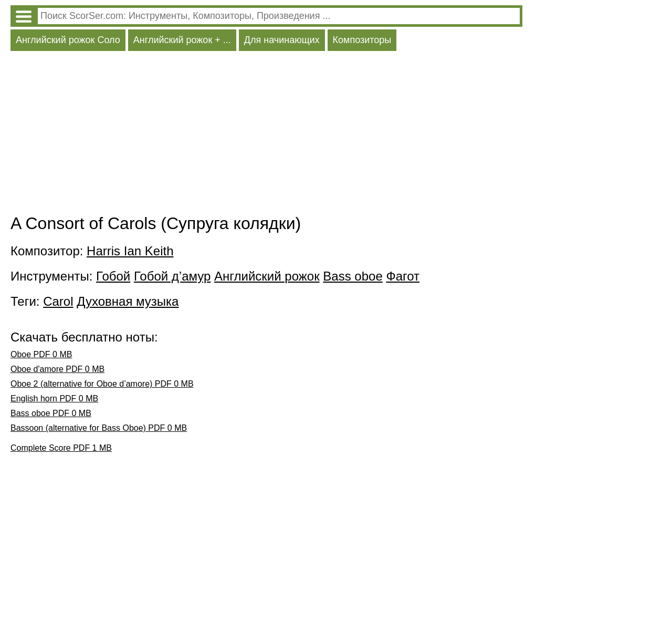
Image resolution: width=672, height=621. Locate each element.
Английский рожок (267, 276)
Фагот (403, 276)
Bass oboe (353, 276)
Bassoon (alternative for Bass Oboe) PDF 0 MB (99, 428)
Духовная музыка (128, 301)
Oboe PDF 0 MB (41, 354)
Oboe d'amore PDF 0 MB (57, 369)
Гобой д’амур (172, 276)
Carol (58, 301)
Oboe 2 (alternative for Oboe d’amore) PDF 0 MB (102, 384)
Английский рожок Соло (68, 40)
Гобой (113, 276)
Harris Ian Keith (130, 251)
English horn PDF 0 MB (54, 399)
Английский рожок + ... (182, 40)
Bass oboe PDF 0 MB (51, 413)
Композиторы (362, 40)
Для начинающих (282, 40)
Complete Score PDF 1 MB (61, 448)
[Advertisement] (266, 135)
